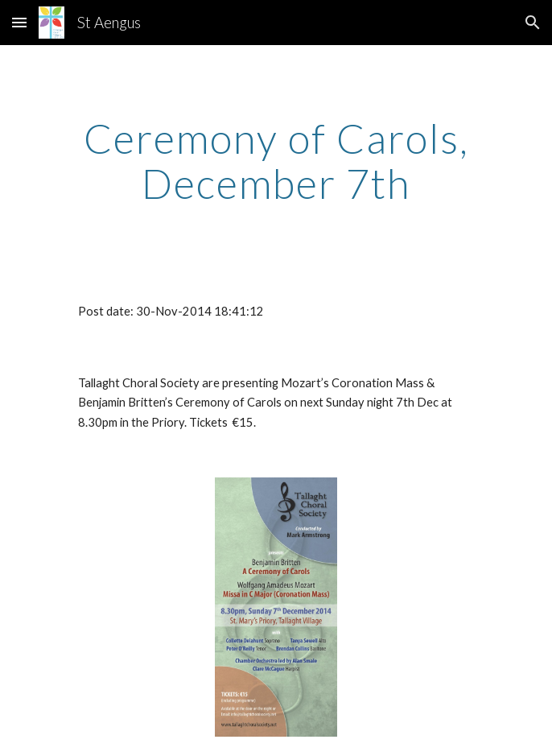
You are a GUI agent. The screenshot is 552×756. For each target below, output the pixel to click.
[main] (276, 161)
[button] (19, 22)
